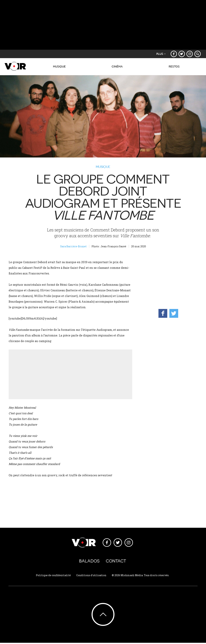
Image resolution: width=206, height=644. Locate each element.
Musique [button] (59, 68)
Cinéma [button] (117, 68)
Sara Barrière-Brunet (73, 246)
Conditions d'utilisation (91, 576)
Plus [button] (160, 54)
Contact (116, 561)
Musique (103, 167)
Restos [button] (174, 68)
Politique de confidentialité (53, 576)
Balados (89, 561)
